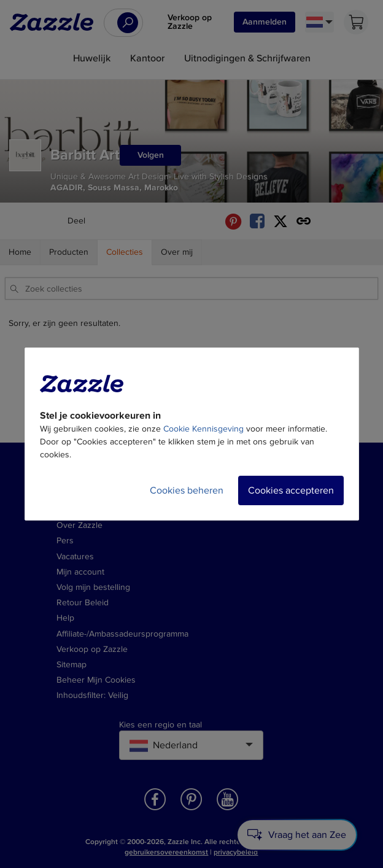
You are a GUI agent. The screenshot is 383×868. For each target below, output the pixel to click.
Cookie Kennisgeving (203, 429)
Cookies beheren (187, 490)
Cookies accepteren (291, 490)
